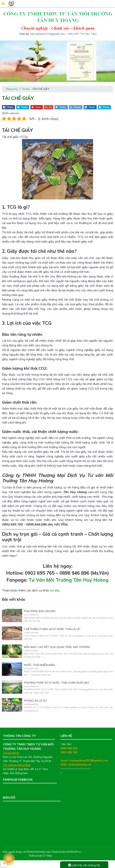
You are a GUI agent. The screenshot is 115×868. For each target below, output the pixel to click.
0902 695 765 (69, 752)
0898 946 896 (69, 748)
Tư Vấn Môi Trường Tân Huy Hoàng (68, 580)
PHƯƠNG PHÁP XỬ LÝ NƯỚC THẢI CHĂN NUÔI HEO (57, 683)
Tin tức (26, 89)
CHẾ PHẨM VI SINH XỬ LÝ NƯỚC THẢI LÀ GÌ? (52, 629)
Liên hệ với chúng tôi (84, 865)
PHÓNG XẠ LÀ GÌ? (35, 701)
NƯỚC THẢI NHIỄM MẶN (39, 665)
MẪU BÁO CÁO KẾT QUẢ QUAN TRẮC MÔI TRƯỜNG (57, 647)
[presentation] (5, 62)
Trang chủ (12, 89)
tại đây (55, 590)
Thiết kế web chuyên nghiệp (70, 856)
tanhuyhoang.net (80, 764)
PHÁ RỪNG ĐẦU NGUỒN (40, 611)
